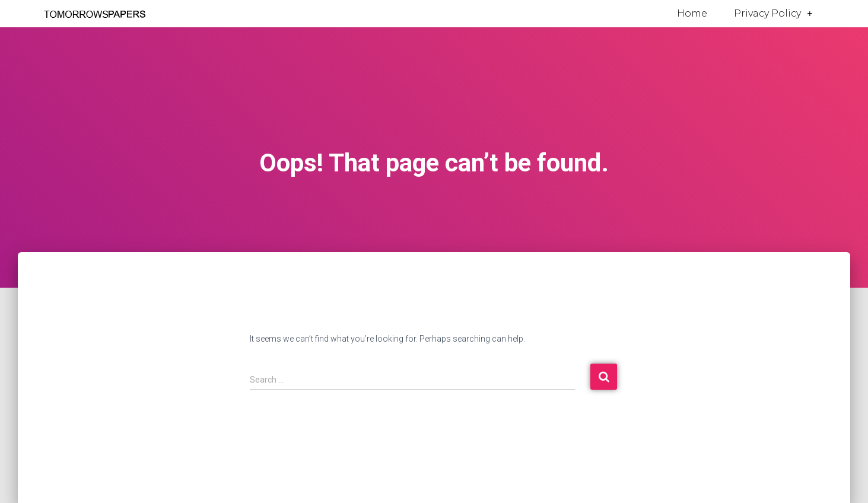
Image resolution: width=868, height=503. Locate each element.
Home (692, 13)
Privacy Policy (773, 14)
